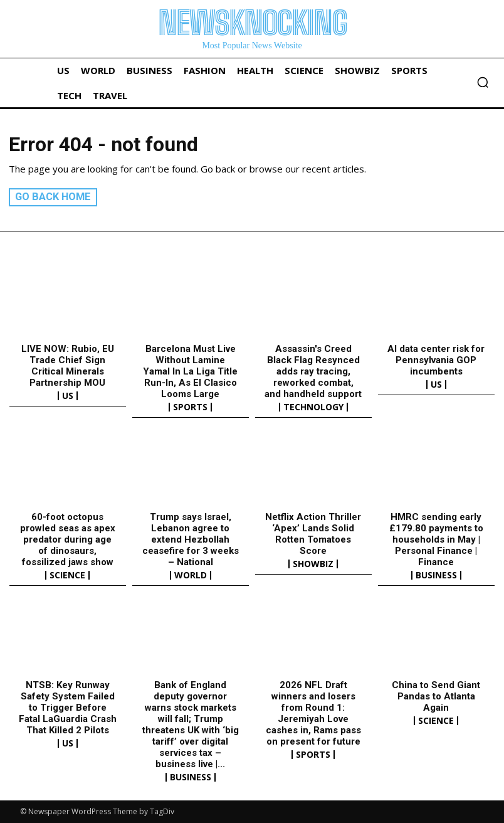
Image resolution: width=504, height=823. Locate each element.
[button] (483, 82)
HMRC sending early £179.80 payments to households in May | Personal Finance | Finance (436, 539)
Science (67, 575)
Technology (313, 407)
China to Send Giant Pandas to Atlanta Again (436, 696)
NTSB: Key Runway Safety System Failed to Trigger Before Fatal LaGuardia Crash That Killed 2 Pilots (68, 708)
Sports (190, 407)
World (191, 575)
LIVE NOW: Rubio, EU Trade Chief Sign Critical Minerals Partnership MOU (68, 366)
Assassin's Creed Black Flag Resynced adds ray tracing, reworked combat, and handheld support (313, 371)
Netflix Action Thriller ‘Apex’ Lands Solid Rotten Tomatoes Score (313, 534)
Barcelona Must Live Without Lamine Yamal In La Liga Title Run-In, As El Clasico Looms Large (190, 371)
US (68, 396)
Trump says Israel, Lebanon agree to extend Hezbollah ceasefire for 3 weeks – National (191, 539)
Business (436, 575)
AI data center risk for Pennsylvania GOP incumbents (436, 360)
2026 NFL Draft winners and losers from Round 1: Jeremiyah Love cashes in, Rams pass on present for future (313, 713)
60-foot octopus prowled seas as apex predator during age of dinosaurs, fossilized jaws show (68, 539)
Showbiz (313, 564)
